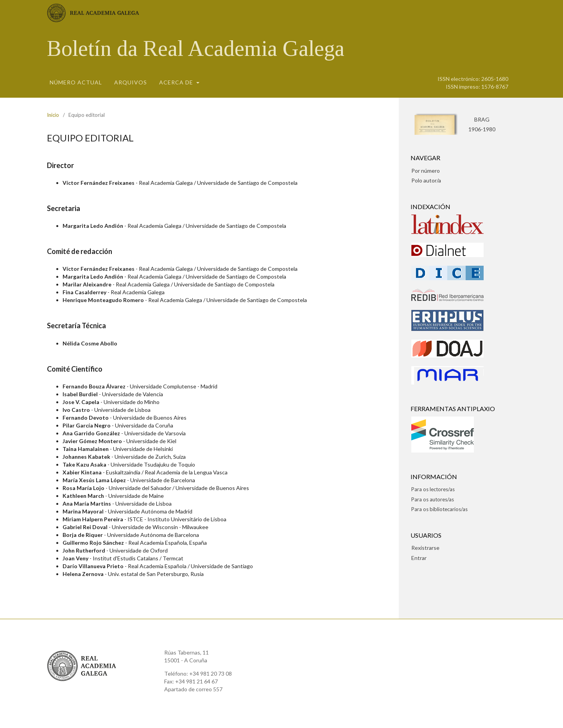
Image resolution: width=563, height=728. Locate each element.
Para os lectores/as (433, 489)
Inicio (53, 115)
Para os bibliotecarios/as (439, 509)
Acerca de (177, 82)
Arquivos (131, 82)
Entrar (419, 558)
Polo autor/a (426, 180)
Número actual (76, 82)
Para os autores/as (433, 499)
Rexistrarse (425, 548)
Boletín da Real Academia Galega (196, 48)
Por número (426, 171)
